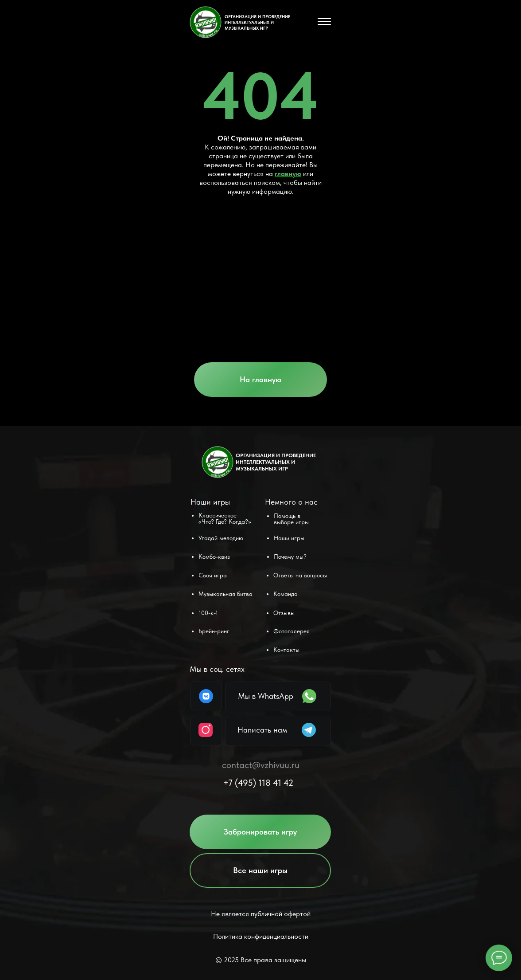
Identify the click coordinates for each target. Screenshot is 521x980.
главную (288, 174)
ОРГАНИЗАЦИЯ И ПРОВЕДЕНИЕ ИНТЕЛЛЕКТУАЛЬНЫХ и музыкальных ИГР (257, 22)
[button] (260, 832)
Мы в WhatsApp (266, 696)
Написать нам (262, 730)
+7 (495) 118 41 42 (258, 783)
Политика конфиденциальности (261, 936)
